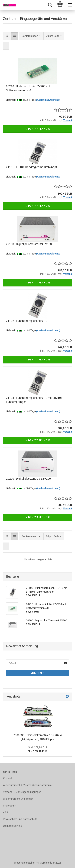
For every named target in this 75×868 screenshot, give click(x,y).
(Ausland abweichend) (48, 100)
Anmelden (38, 673)
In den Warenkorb (38, 129)
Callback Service (12, 826)
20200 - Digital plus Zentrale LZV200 (28, 479)
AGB (5, 812)
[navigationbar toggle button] (70, 5)
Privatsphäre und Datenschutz (20, 819)
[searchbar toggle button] (50, 5)
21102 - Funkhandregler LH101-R (27, 321)
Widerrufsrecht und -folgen (18, 799)
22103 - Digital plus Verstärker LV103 (29, 244)
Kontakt (7, 778)
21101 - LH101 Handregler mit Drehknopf (31, 167)
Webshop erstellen (25, 863)
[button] (7, 36)
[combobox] (31, 36)
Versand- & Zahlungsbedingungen (22, 792)
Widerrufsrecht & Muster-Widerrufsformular (28, 785)
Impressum (9, 806)
